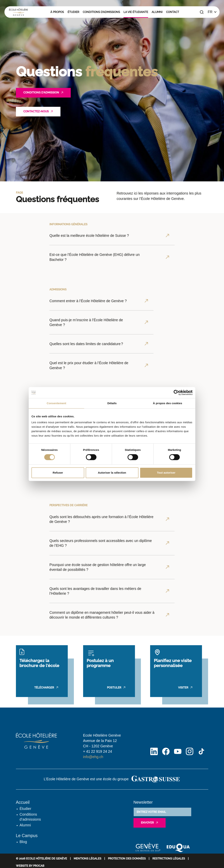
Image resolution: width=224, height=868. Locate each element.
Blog (23, 842)
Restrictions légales (169, 859)
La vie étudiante (136, 12)
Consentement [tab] (56, 403)
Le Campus (27, 836)
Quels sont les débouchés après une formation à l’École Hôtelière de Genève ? (101, 617)
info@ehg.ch (93, 757)
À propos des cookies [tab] (168, 403)
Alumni (157, 12)
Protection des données (127, 859)
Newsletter (143, 802)
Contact (173, 12)
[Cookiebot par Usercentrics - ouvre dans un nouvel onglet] (176, 393)
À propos (57, 12)
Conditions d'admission (41, 93)
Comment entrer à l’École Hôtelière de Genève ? (88, 370)
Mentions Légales (87, 859)
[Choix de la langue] (212, 12)
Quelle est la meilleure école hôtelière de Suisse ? (89, 267)
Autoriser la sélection (112, 473)
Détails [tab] (112, 403)
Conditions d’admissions (101, 12)
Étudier (73, 12)
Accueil (23, 802)
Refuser (58, 473)
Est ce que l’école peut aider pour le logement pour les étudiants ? (90, 499)
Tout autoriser (166, 473)
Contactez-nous (36, 111)
